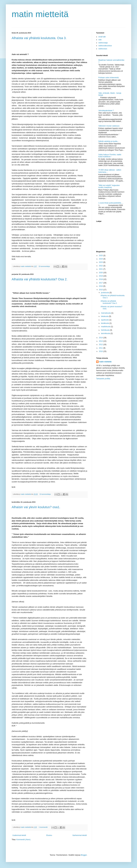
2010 (101, 351)
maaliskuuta (106, 327)
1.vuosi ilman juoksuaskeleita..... (111, 203)
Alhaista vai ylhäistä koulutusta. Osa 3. (39, 38)
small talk (102, 37)
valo (100, 40)
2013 (101, 341)
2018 (101, 279)
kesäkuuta (105, 323)
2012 (101, 345)
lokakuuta (105, 316)
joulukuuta (105, 293)
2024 (101, 259)
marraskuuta (106, 313)
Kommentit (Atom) (23, 840)
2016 (101, 286)
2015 (101, 290)
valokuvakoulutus (105, 46)
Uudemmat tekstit (19, 835)
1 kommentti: (44, 827)
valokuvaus (103, 49)
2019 (101, 276)
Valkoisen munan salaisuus (109, 126)
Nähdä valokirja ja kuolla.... (109, 141)
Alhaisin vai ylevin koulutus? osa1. (36, 507)
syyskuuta (105, 320)
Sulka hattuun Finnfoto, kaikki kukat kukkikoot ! (110, 156)
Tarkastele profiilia (103, 379)
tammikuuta (106, 333)
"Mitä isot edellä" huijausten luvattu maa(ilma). (109, 186)
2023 (101, 262)
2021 (101, 269)
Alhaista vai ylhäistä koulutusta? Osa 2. (40, 279)
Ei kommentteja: (45, 266)
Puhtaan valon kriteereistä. (109, 78)
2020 (101, 273)
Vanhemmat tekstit (80, 835)
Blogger (84, 855)
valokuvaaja (103, 43)
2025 (101, 256)
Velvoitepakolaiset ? (106, 111)
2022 (101, 266)
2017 (101, 283)
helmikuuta (105, 330)
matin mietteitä (40, 14)
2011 (101, 348)
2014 (101, 338)
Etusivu (49, 835)
